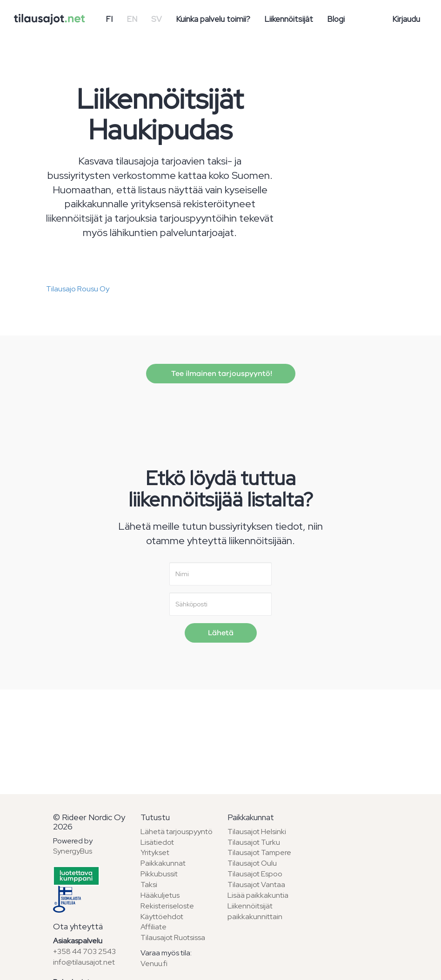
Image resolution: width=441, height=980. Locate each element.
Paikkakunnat (163, 863)
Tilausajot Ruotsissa (173, 937)
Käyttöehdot (162, 917)
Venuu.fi (154, 964)
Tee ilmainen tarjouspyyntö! (221, 374)
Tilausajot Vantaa (256, 885)
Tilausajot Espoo (255, 874)
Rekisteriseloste (167, 906)
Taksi (149, 885)
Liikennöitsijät (289, 19)
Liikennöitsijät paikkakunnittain (255, 911)
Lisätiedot (157, 842)
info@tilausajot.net (84, 962)
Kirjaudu (406, 19)
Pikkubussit (159, 874)
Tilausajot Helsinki (257, 832)
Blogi (336, 19)
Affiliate (154, 927)
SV (157, 19)
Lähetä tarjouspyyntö (177, 832)
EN (132, 19)
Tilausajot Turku (254, 842)
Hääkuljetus (160, 895)
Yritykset (155, 852)
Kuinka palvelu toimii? (213, 19)
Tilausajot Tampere (259, 852)
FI (109, 19)
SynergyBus (73, 851)
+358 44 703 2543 (84, 951)
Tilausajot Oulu (252, 863)
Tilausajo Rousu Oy (78, 289)
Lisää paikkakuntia (258, 895)
